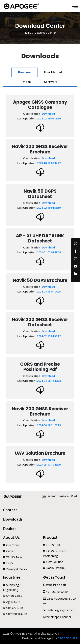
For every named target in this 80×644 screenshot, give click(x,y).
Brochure (24, 72)
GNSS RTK (52, 545)
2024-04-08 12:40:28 (49, 381)
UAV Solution (53, 562)
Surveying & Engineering (12, 587)
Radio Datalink (54, 568)
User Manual (53, 72)
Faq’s (8, 563)
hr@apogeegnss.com (59, 610)
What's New (12, 557)
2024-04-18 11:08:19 (49, 425)
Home (28, 33)
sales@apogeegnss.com (59, 601)
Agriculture (12, 602)
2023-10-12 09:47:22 (49, 163)
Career (9, 551)
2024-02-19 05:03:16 (49, 118)
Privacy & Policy (15, 569)
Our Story (11, 545)
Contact (10, 510)
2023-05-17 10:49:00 (49, 465)
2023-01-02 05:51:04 (49, 252)
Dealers (10, 529)
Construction (13, 608)
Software (51, 82)
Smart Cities (12, 596)
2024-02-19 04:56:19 (49, 208)
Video (27, 82)
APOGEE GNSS (67, 638)
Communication (15, 614)
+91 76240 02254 (56, 592)
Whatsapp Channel (57, 617)
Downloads (13, 519)
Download (48, 114)
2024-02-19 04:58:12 (49, 336)
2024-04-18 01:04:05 (49, 291)
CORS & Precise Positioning (55, 553)
